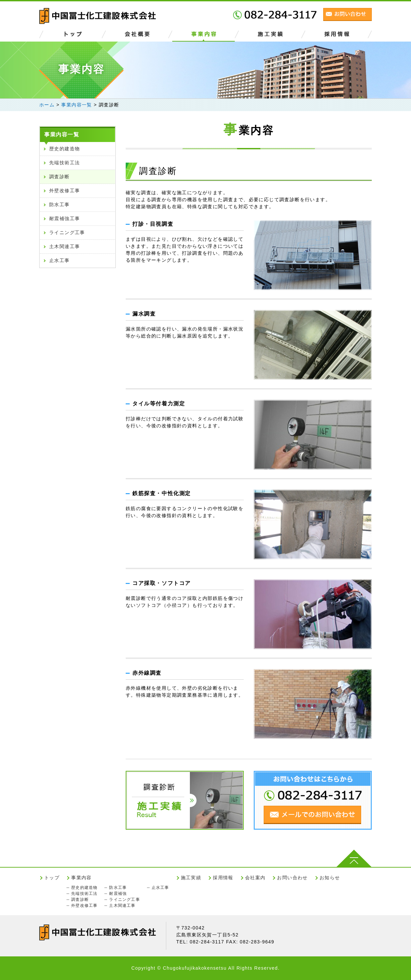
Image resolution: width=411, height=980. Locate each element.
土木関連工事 (65, 246)
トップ (52, 878)
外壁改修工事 (65, 191)
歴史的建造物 (65, 149)
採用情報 (223, 878)
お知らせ (330, 878)
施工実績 (191, 878)
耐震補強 (118, 894)
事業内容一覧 (62, 135)
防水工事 (60, 205)
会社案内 (255, 878)
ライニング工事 (67, 232)
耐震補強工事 (65, 218)
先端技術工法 (65, 163)
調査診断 (60, 177)
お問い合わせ (292, 878)
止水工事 (60, 260)
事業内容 (81, 878)
